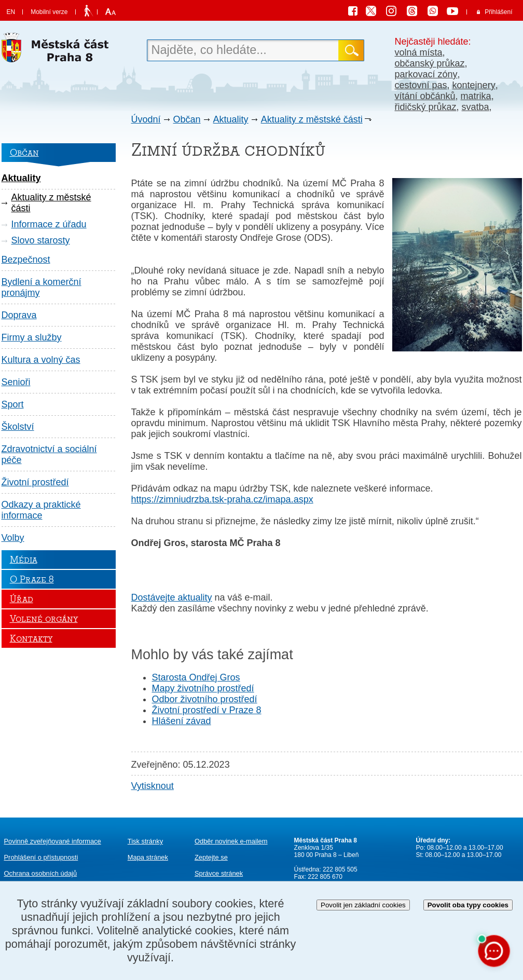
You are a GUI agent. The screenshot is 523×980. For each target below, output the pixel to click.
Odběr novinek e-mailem (231, 841)
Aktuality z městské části (312, 119)
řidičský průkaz (426, 107)
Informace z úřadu (49, 224)
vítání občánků (425, 96)
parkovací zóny (426, 74)
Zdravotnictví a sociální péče (49, 454)
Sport (13, 404)
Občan (187, 119)
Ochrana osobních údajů (41, 873)
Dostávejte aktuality (172, 597)
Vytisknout (153, 786)
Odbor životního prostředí (205, 699)
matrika (476, 96)
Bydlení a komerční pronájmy (42, 287)
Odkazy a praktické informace (41, 510)
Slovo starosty (41, 240)
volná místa (419, 52)
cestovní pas (421, 85)
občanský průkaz (430, 63)
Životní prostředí (35, 482)
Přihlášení (498, 12)
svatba (476, 107)
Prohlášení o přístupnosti (41, 857)
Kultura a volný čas (41, 360)
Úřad (22, 599)
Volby (13, 538)
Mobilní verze (49, 12)
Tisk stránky (145, 841)
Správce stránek (219, 873)
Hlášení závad (182, 721)
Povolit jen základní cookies (363, 905)
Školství (18, 427)
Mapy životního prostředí (203, 688)
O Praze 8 (32, 579)
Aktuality (231, 119)
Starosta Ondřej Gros (196, 677)
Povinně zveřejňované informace (53, 841)
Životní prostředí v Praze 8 (207, 710)
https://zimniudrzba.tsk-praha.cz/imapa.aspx (222, 499)
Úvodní (146, 119)
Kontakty (31, 638)
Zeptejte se (211, 857)
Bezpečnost (26, 260)
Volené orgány (44, 619)
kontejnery (474, 85)
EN (11, 12)
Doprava (19, 315)
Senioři (16, 382)
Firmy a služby (32, 337)
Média (24, 560)
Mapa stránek (148, 857)
